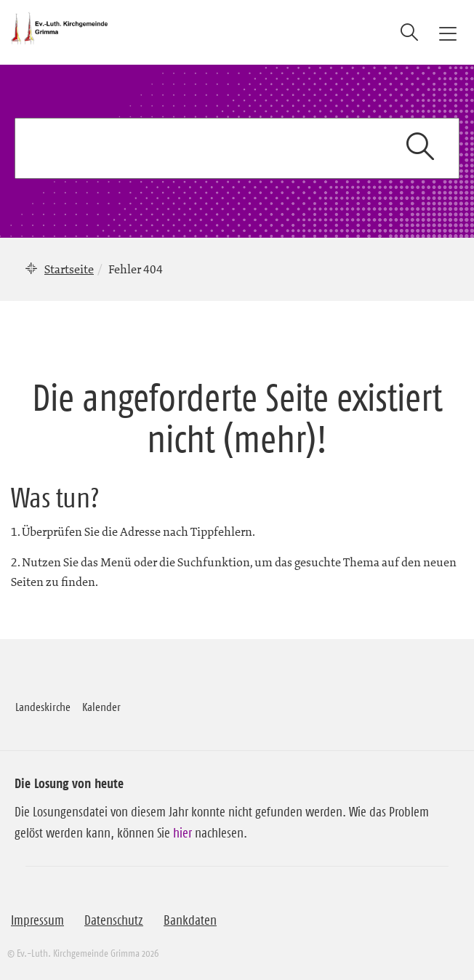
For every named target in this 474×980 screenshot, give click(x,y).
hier (182, 833)
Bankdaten (190, 920)
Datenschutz (114, 920)
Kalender (101, 707)
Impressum (37, 920)
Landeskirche (43, 707)
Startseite (69, 269)
